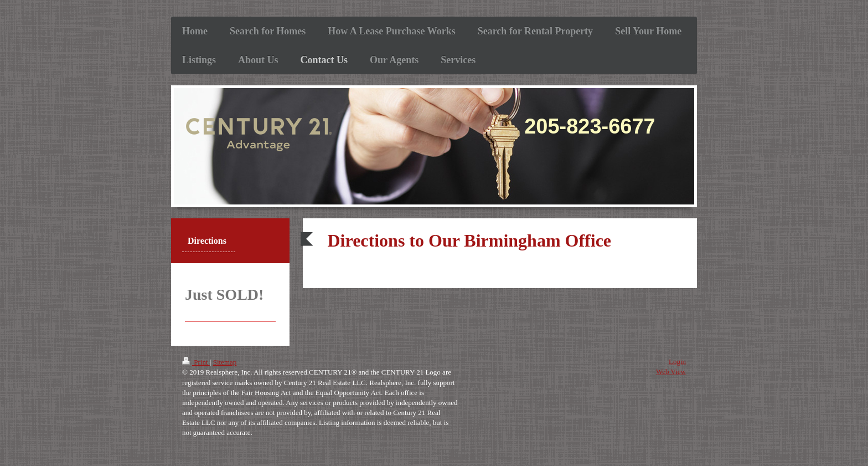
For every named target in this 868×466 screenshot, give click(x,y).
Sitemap (225, 362)
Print (196, 362)
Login (677, 362)
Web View (671, 372)
